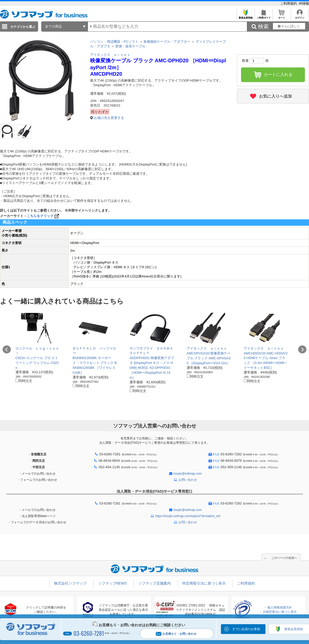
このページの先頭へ (284, 558)
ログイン (300, 16)
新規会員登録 (246, 16)
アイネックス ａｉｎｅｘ (110, 55)
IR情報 (304, 3)
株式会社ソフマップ (70, 583)
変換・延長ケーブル (130, 46)
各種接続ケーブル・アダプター (167, 42)
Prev (7, 350)
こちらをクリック (43, 216)
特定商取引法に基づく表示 (204, 583)
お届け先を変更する (109, 118)
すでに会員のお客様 (246, 629)
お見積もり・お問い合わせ (176, 634)
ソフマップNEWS (113, 583)
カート (282, 16)
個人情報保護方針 (280, 607)
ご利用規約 (289, 3)
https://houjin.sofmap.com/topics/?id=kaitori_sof (188, 516)
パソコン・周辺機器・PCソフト (114, 42)
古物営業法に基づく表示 (280, 612)
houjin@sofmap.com (188, 474)
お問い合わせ (188, 480)
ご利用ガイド (264, 16)
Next (302, 350)
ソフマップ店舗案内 (154, 583)
